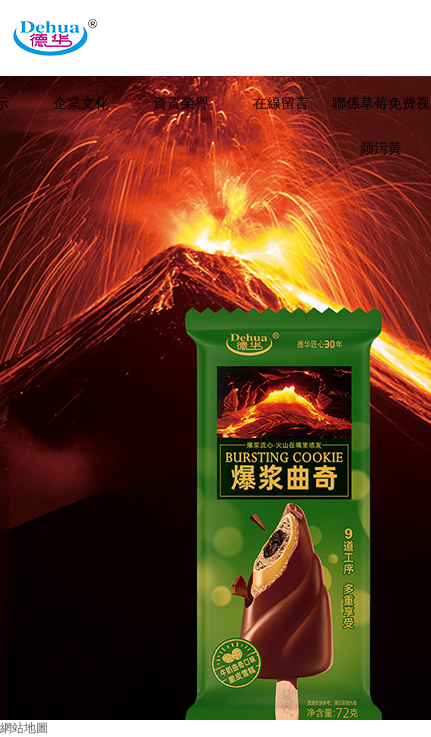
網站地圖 (24, 728)
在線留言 (281, 103)
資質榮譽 (181, 103)
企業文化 (81, 103)
